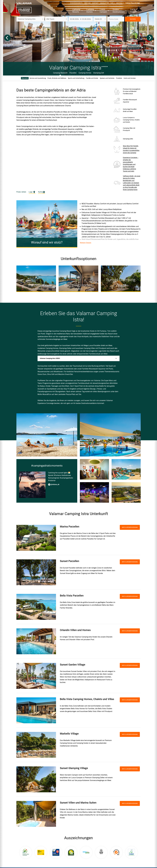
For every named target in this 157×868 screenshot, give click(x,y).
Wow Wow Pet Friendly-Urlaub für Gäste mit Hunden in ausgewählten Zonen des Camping (131, 149)
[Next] (150, 38)
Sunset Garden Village (73, 665)
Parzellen (73, 73)
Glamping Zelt (99, 73)
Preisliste (119, 78)
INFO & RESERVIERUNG (130, 527)
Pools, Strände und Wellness (57, 78)
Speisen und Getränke (107, 78)
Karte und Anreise (130, 78)
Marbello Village (69, 734)
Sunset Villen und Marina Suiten (78, 803)
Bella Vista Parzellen (72, 596)
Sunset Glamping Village (74, 768)
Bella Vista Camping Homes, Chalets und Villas (87, 699)
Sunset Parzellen (69, 561)
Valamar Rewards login (133, 3)
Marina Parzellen (70, 527)
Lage (32, 192)
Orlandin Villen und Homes (75, 630)
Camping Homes (85, 73)
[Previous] (7, 38)
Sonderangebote (76, 3)
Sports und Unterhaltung (76, 78)
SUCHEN (133, 19)
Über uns (87, 3)
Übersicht (25, 78)
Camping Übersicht (60, 73)
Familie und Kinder (92, 78)
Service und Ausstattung (38, 78)
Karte (42, 192)
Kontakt (95, 3)
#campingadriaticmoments (47, 466)
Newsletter (105, 3)
